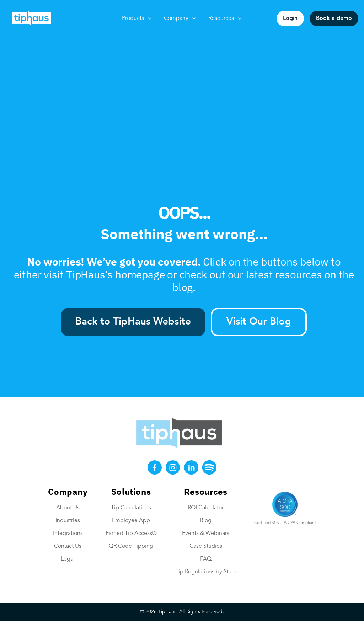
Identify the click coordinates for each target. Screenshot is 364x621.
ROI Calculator (206, 508)
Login (290, 18)
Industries (68, 521)
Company (180, 18)
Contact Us (68, 546)
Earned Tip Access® (131, 534)
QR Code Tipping (131, 546)
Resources (225, 18)
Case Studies (206, 546)
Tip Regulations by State (206, 572)
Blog (206, 521)
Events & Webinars (206, 534)
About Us (68, 508)
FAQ (206, 559)
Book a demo (334, 18)
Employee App (131, 521)
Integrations (68, 534)
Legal (68, 559)
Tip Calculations (131, 508)
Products (137, 18)
